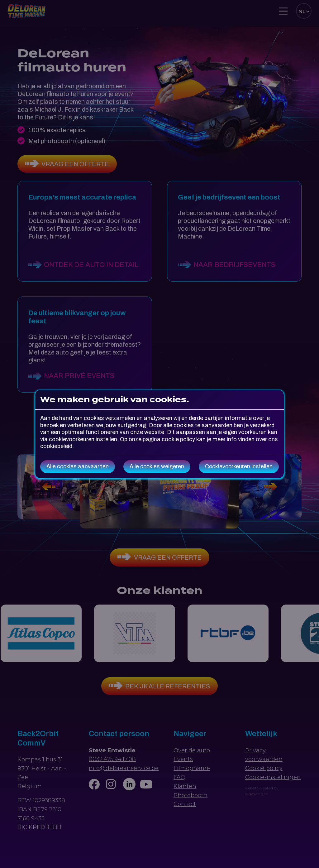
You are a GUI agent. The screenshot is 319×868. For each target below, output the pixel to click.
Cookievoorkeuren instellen (239, 467)
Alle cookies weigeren (157, 467)
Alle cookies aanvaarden (78, 467)
